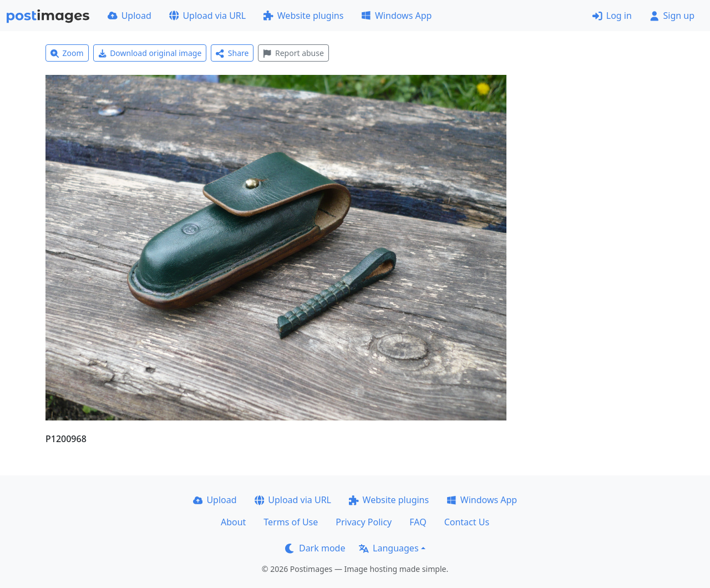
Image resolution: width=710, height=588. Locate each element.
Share (232, 53)
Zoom (67, 53)
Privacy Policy (364, 522)
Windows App (396, 16)
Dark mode (315, 548)
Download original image (150, 53)
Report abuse (293, 53)
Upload (130, 16)
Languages (389, 548)
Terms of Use (291, 522)
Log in (612, 16)
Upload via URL (207, 16)
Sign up (672, 16)
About (233, 522)
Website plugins (303, 16)
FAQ (418, 522)
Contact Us (467, 522)
